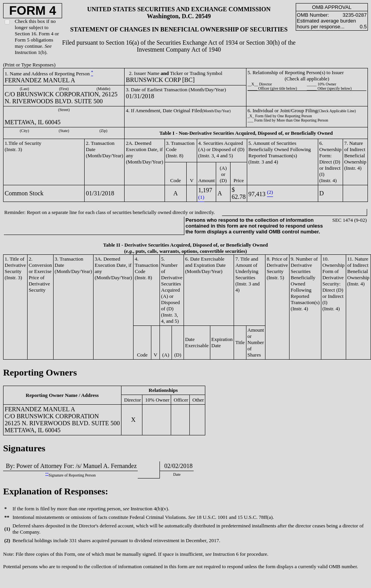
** (47, 474)
